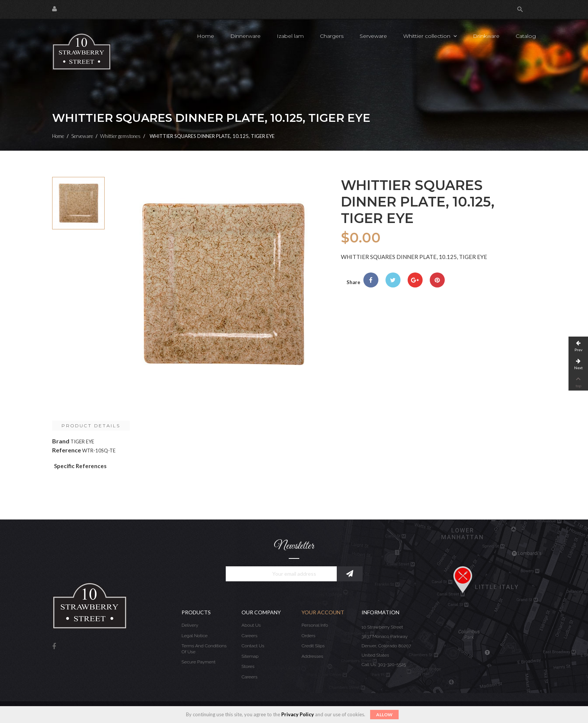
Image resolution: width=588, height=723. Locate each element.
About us (251, 625)
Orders (308, 636)
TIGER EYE (82, 442)
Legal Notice (194, 636)
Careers (249, 636)
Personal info (315, 625)
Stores (248, 666)
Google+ (415, 280)
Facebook (54, 647)
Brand (61, 441)
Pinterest (437, 280)
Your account (323, 612)
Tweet (393, 280)
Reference (67, 450)
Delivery (190, 625)
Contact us (253, 646)
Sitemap (250, 656)
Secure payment (199, 662)
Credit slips (313, 646)
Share (371, 280)
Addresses (312, 656)
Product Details (91, 426)
